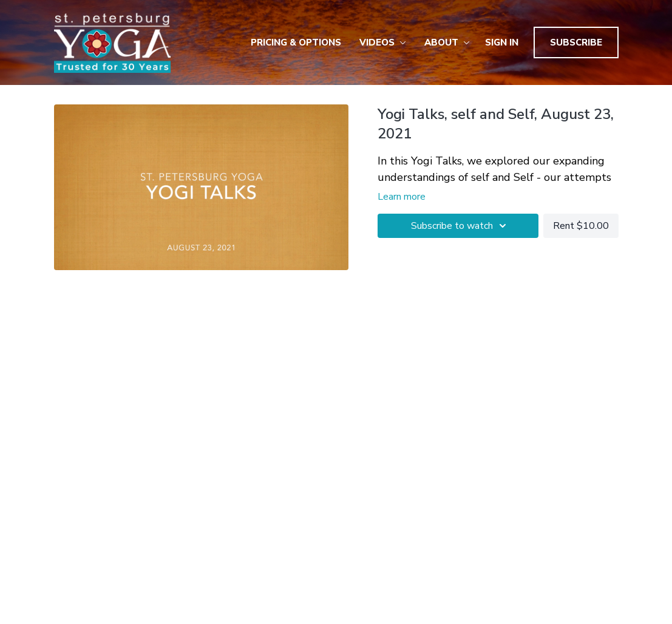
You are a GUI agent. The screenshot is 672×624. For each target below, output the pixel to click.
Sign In (502, 42)
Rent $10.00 (581, 226)
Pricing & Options (296, 42)
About (447, 42)
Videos (383, 42)
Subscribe (576, 42)
